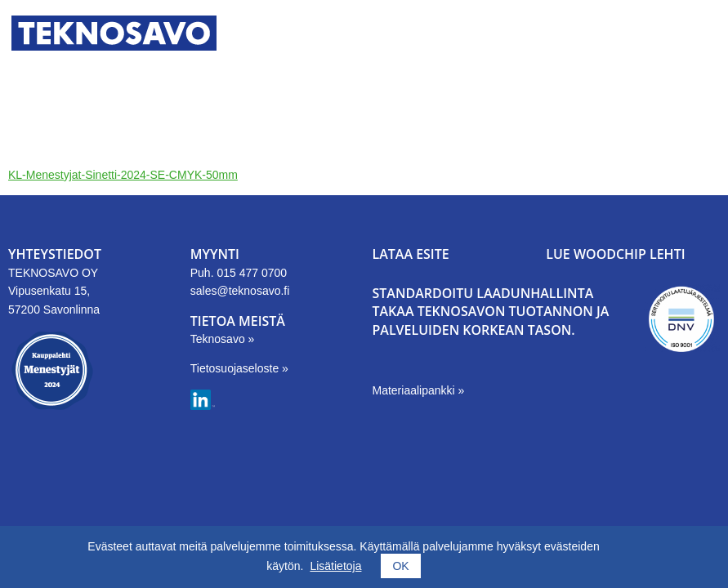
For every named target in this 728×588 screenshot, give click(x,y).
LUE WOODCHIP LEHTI (615, 254)
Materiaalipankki (415, 390)
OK (400, 566)
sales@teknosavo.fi (240, 291)
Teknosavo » (223, 339)
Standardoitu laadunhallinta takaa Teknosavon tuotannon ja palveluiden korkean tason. (491, 312)
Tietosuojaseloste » (239, 368)
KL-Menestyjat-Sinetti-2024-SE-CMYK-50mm (123, 175)
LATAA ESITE (411, 254)
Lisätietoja (335, 566)
